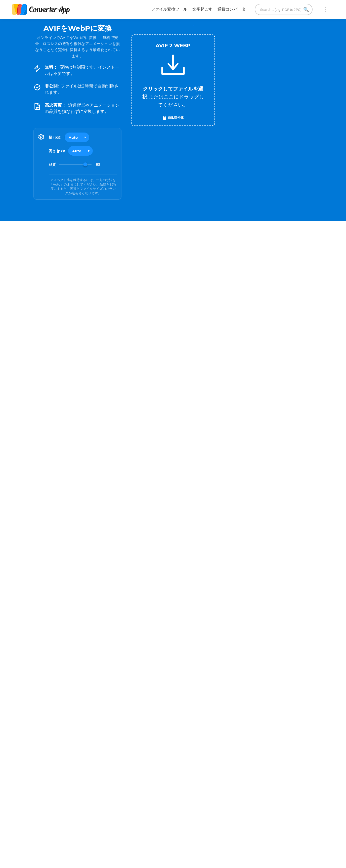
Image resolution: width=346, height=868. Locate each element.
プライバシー (164, 839)
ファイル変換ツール (169, 9)
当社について (246, 839)
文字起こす (202, 9)
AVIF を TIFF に (147, 671)
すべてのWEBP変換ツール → (289, 703)
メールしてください (252, 832)
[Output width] (77, 137)
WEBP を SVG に (250, 679)
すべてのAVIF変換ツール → (145, 703)
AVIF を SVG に (104, 685)
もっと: (325, 10)
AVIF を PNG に (104, 658)
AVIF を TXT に (104, 671)
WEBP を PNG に (250, 652)
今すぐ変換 (247, 757)
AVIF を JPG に (60, 658)
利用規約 (160, 832)
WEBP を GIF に (206, 665)
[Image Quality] (75, 164)
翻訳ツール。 (246, 858)
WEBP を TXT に (293, 665)
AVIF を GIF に (60, 671)
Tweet (202, 26)
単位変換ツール (248, 852)
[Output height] (80, 151)
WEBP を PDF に (293, 652)
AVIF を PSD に (60, 685)
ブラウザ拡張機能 (250, 865)
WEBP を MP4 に (250, 665)
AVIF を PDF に (147, 658)
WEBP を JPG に (206, 652)
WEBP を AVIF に (206, 679)
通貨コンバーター (234, 9)
